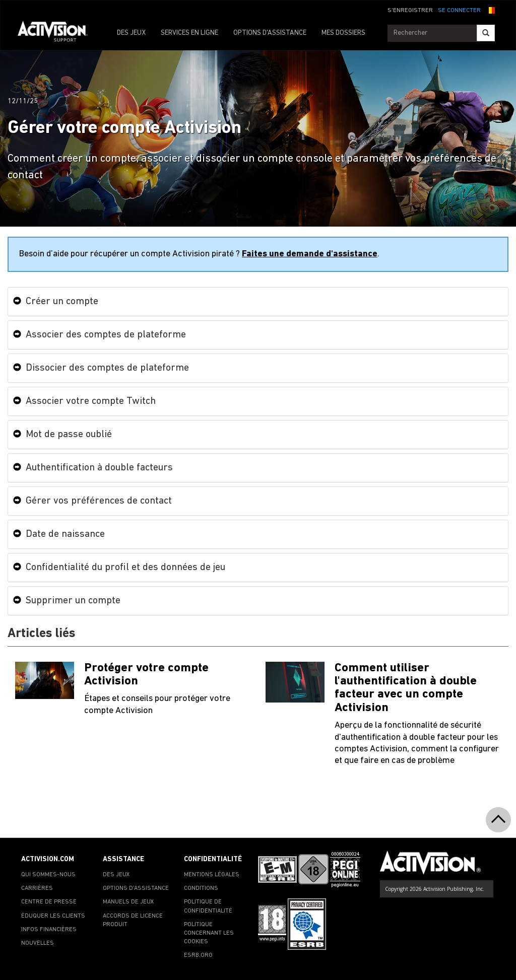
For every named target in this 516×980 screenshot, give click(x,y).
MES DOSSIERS (343, 33)
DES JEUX (131, 33)
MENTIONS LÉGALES (212, 875)
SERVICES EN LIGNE (189, 33)
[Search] (486, 33)
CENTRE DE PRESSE (49, 902)
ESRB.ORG (198, 955)
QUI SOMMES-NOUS (48, 875)
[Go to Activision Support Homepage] (58, 33)
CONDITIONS (201, 888)
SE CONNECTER (459, 11)
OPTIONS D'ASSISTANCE (270, 33)
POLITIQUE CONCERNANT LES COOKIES (209, 933)
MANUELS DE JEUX (128, 902)
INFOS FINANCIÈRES (49, 930)
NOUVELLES (38, 943)
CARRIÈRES (37, 888)
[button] (490, 10)
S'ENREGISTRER (410, 11)
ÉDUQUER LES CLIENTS (53, 916)
